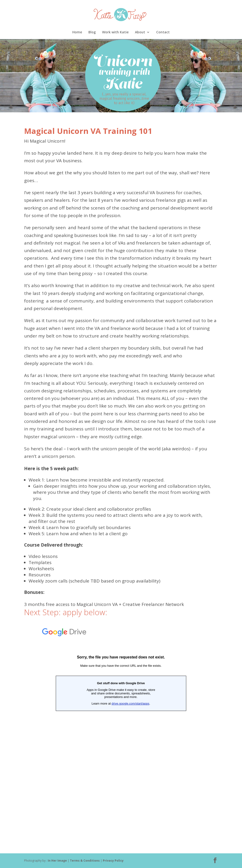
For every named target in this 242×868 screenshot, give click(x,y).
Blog (92, 32)
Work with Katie (115, 32)
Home (77, 32)
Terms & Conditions (85, 861)
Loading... (121, 730)
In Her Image (57, 861)
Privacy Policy (113, 861)
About (140, 32)
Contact (163, 32)
